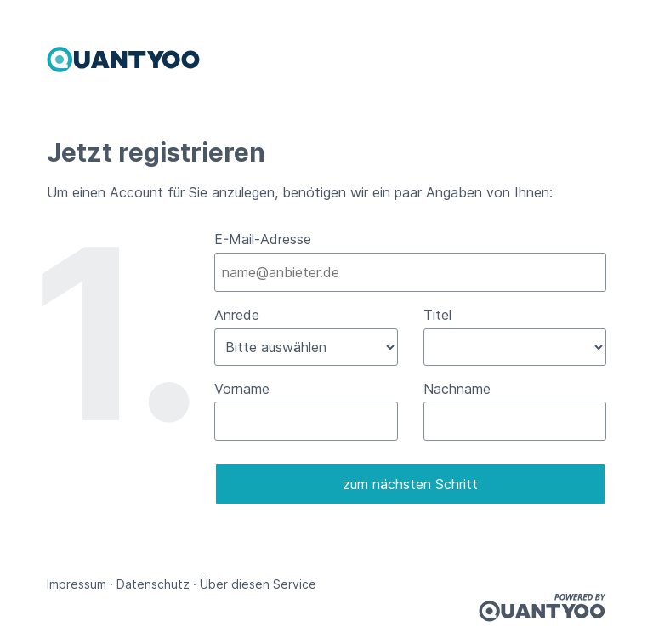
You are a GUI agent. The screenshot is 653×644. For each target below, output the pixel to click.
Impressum (77, 584)
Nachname (457, 389)
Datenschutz (153, 584)
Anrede (237, 315)
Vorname (242, 389)
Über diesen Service (258, 584)
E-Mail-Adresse (263, 239)
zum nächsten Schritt (410, 484)
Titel (437, 315)
